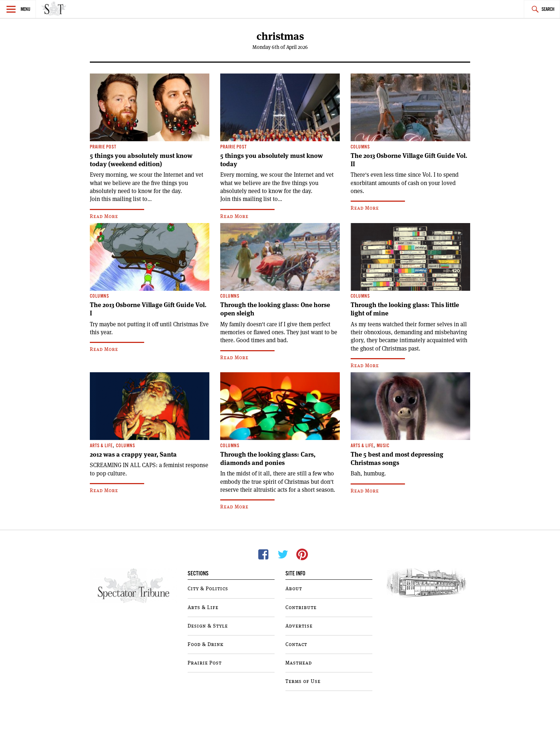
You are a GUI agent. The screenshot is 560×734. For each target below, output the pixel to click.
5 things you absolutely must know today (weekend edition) (141, 160)
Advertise (299, 626)
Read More (104, 217)
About (294, 589)
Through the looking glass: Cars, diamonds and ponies (268, 459)
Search (548, 10)
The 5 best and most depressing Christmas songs (397, 459)
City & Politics (208, 589)
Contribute (301, 608)
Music (383, 446)
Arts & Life (101, 446)
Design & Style (208, 626)
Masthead (299, 663)
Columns (360, 147)
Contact (296, 645)
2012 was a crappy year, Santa (133, 454)
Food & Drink (206, 645)
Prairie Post (103, 147)
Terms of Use (303, 681)
